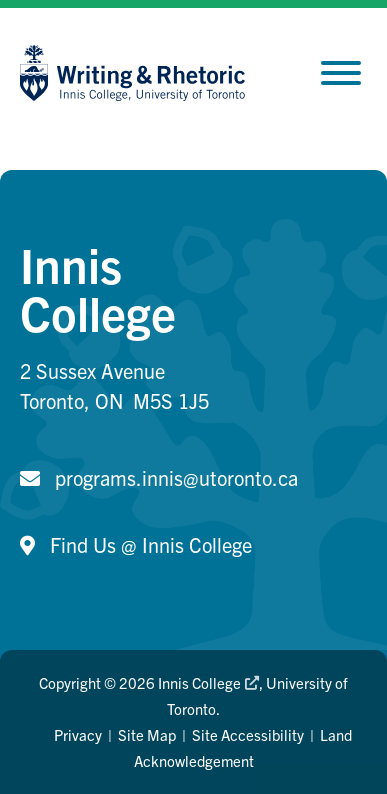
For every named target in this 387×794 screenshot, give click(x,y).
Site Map (147, 734)
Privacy (78, 734)
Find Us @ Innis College (151, 544)
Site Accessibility (248, 734)
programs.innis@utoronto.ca (176, 477)
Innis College (208, 682)
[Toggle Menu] (341, 73)
